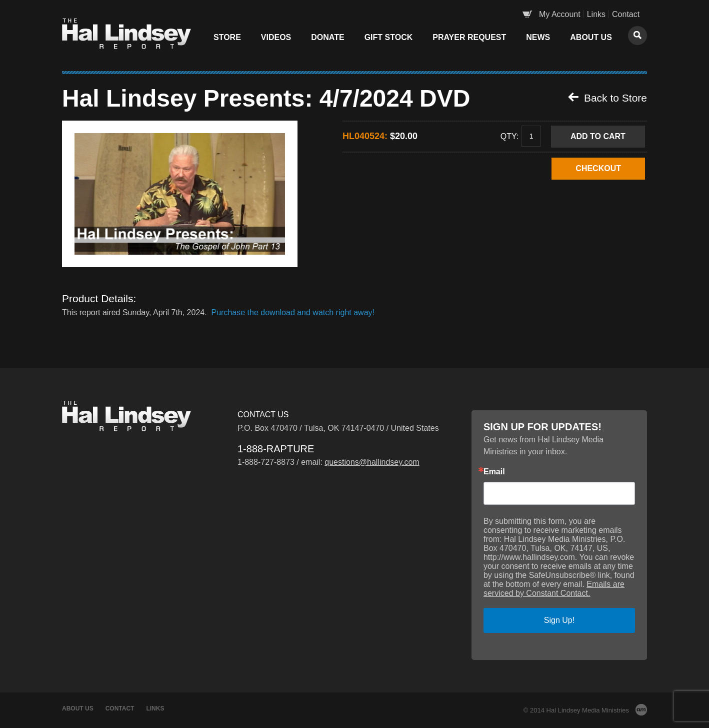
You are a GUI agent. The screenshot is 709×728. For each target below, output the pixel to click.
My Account (560, 14)
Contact (626, 14)
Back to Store (607, 98)
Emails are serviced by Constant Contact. (554, 589)
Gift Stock (389, 37)
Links (596, 14)
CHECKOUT (598, 168)
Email (494, 472)
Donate (327, 37)
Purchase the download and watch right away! (293, 312)
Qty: (509, 136)
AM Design (641, 710)
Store (227, 37)
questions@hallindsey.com (372, 462)
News (538, 37)
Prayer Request (469, 37)
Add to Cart (598, 136)
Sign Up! (559, 620)
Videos (276, 37)
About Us (591, 37)
